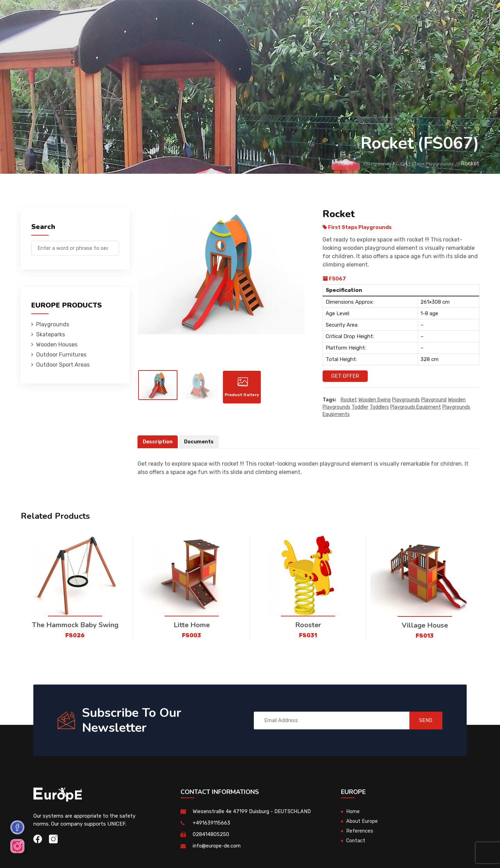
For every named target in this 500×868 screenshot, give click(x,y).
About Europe (363, 821)
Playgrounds (99, 15)
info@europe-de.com (218, 846)
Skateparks (139, 15)
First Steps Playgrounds (421, 163)
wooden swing (374, 400)
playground (434, 400)
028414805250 (211, 835)
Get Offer (345, 376)
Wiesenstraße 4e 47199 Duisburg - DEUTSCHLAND (254, 812)
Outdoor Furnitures (237, 15)
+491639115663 (211, 823)
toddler (360, 407)
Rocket (349, 400)
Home (325, 163)
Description (158, 442)
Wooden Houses (182, 15)
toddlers (379, 407)
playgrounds (406, 400)
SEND (422, 720)
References (328, 15)
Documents (201, 442)
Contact (362, 15)
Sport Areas (289, 15)
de (458, 17)
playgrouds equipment (416, 407)
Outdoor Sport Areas (63, 365)
